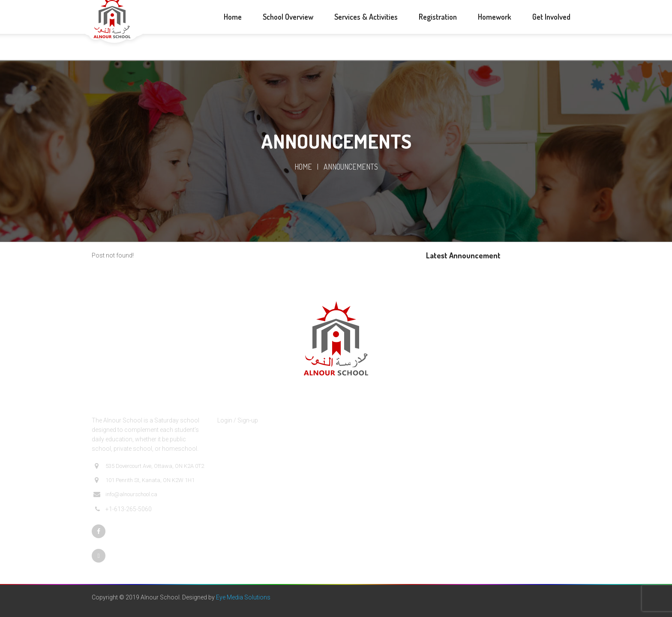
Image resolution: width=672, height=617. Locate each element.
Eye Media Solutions (243, 597)
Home (303, 167)
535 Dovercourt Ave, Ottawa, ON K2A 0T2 (149, 466)
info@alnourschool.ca (125, 494)
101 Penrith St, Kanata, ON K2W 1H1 (144, 480)
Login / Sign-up (238, 420)
